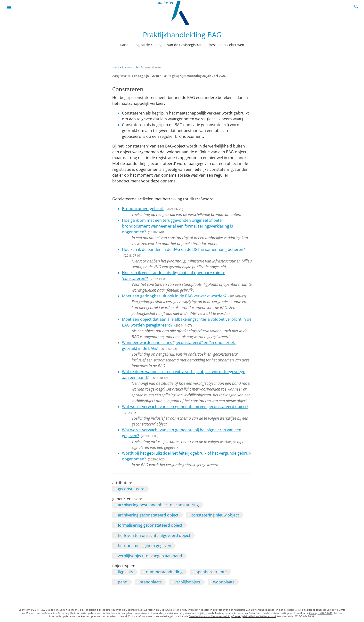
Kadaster (204, 610)
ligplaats (125, 572)
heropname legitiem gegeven (145, 546)
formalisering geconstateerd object (150, 525)
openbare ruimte (211, 572)
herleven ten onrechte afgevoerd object (154, 535)
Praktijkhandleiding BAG (182, 35)
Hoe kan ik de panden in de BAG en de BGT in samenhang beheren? (183, 249)
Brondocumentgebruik (143, 209)
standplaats (151, 582)
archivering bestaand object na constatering (158, 505)
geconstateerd (131, 489)
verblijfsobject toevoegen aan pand (150, 556)
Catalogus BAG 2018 (321, 613)
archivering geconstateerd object (148, 515)
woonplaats (224, 582)
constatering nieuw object (215, 515)
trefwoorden (131, 67)
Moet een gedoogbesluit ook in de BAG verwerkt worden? (174, 296)
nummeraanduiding (164, 572)
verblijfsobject (187, 582)
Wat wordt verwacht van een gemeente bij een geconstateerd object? (185, 407)
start (116, 67)
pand (123, 582)
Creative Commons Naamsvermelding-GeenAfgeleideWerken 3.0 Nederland (232, 616)
